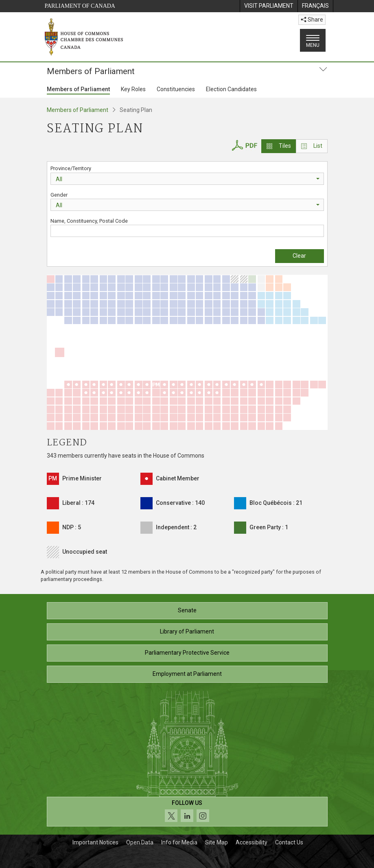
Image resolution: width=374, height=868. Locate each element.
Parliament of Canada (80, 6)
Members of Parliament (78, 89)
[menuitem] (269, 6)
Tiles (279, 146)
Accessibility (252, 842)
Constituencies (176, 89)
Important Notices (95, 842)
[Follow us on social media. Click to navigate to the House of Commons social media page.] (187, 812)
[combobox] (187, 179)
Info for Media (179, 842)
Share (312, 20)
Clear (299, 256)
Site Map (217, 842)
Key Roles (133, 89)
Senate (187, 610)
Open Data (140, 842)
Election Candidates (231, 89)
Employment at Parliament (187, 674)
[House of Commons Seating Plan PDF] (244, 145)
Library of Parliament (187, 631)
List (312, 146)
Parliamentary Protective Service (187, 653)
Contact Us (289, 842)
